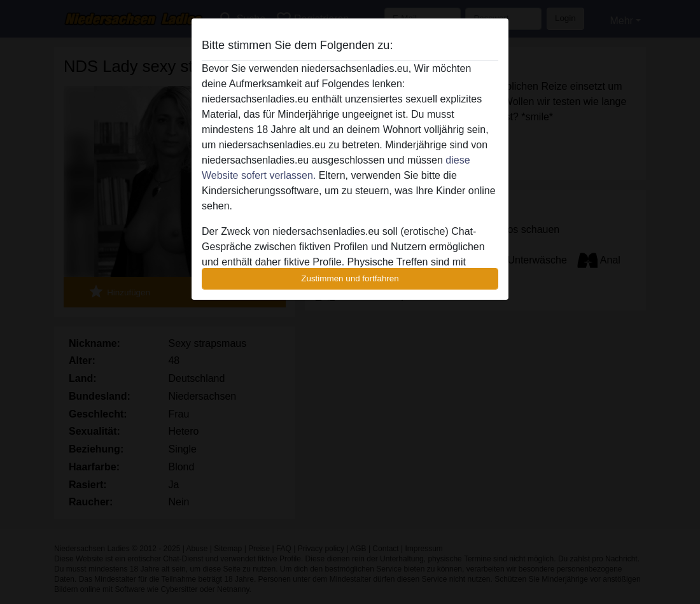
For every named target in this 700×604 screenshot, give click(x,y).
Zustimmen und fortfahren (350, 278)
